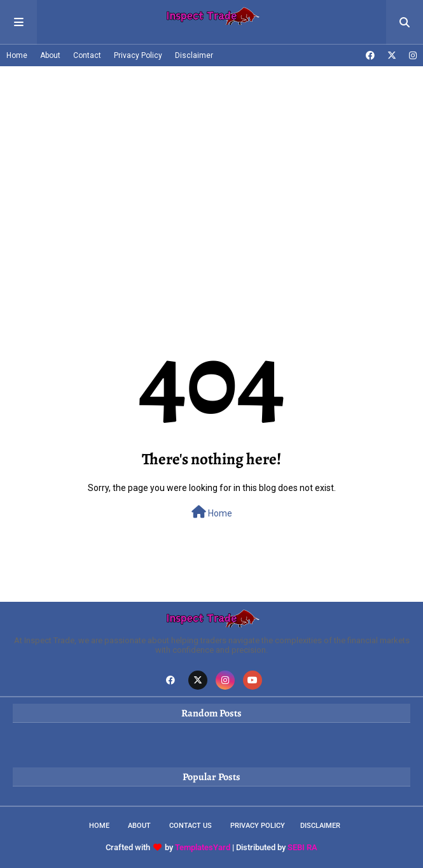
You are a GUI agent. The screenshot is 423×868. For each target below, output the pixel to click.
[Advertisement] (211, 162)
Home (17, 55)
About (50, 55)
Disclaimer (194, 55)
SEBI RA (302, 847)
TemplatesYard (203, 847)
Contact (87, 55)
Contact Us (191, 826)
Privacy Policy (138, 55)
